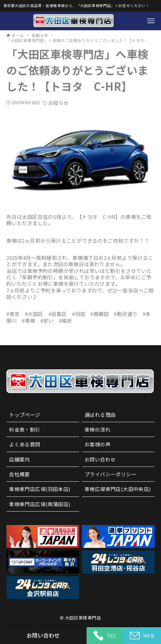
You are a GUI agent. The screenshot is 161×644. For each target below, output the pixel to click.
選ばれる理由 (100, 415)
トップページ (25, 415)
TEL (105, 636)
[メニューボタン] (151, 21)
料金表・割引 (25, 429)
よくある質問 (25, 444)
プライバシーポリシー (110, 474)
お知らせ (58, 103)
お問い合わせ (100, 459)
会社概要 (20, 474)
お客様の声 (98, 444)
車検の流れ (98, 429)
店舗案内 (20, 459)
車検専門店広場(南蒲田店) (40, 504)
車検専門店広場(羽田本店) (40, 489)
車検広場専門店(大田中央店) (118, 489)
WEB (142, 636)
